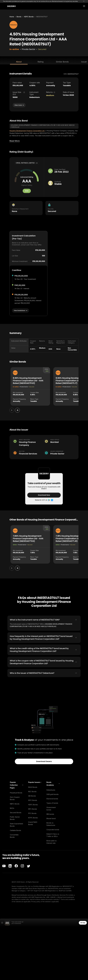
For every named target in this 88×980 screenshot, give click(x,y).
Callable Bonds (15, 830)
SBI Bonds (32, 796)
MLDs (12, 808)
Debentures (51, 790)
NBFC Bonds (15, 804)
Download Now (44, 495)
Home (12, 17)
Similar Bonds (62, 62)
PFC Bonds (32, 813)
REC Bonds (32, 791)
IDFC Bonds (33, 800)
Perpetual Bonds (16, 793)
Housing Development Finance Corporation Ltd (27, 131)
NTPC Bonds (33, 818)
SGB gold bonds (53, 794)
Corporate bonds (53, 829)
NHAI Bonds (33, 787)
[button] (17, 785)
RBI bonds (50, 814)
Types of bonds (52, 803)
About (19, 62)
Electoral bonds (52, 799)
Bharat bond (51, 818)
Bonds (19, 17)
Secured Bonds (16, 812)
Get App (83, 923)
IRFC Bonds (33, 809)
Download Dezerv (44, 761)
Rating (40, 62)
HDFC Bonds (29, 17)
